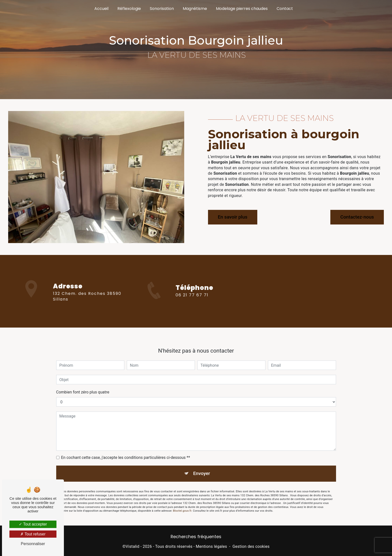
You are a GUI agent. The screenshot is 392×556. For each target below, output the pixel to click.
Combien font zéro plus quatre (83, 387)
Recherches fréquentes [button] (196, 537)
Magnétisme (195, 9)
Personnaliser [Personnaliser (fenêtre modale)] (33, 544)
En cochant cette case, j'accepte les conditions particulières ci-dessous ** (126, 453)
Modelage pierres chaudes (242, 9)
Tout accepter (33, 524)
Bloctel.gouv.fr (182, 506)
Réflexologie (129, 9)
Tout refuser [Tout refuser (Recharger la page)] (33, 534)
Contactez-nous (357, 217)
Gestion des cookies (251, 546)
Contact (285, 9)
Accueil (101, 9)
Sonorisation (162, 9)
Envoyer (202, 468)
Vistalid (132, 546)
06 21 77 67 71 (192, 300)
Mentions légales (211, 546)
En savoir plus (233, 217)
